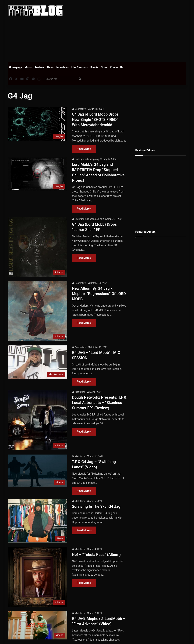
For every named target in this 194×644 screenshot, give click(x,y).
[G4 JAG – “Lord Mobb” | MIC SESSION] (38, 362)
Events (94, 67)
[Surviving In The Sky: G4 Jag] (38, 521)
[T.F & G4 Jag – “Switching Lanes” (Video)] (38, 471)
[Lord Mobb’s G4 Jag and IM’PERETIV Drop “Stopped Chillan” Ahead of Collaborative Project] (38, 174)
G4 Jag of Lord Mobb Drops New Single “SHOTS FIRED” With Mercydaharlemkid (95, 120)
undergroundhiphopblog (87, 159)
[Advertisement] (132, 30)
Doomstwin (81, 109)
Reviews (39, 67)
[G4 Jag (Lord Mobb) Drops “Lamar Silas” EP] (38, 247)
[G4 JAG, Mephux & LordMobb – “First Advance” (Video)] (38, 625)
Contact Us (117, 67)
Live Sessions (80, 67)
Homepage (16, 67)
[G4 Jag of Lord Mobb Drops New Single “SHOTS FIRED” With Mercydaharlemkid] (38, 124)
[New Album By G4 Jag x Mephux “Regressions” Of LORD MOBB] (38, 311)
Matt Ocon (80, 392)
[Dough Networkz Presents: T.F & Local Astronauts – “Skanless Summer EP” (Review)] (38, 420)
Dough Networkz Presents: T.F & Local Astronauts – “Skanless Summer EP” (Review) (99, 403)
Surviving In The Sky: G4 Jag (96, 506)
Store (104, 67)
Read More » (84, 149)
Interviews (63, 67)
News (50, 67)
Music (28, 67)
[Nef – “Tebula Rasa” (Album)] (38, 577)
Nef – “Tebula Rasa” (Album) (96, 555)
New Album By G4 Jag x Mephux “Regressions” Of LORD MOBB (99, 294)
